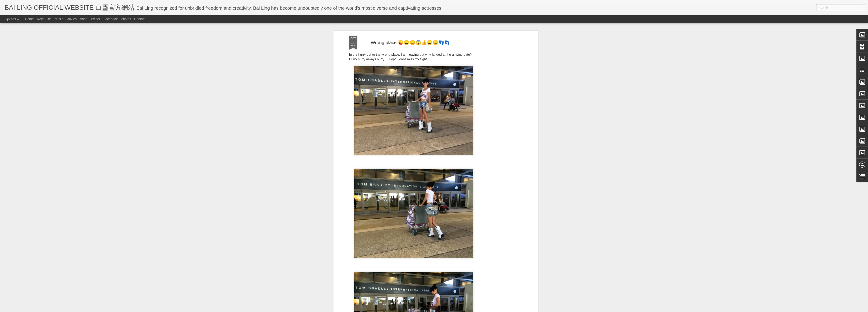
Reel (40, 19)
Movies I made (77, 19)
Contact (140, 19)
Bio (49, 19)
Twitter (95, 19)
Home (29, 19)
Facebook (110, 19)
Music (59, 19)
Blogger (463, 309)
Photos (126, 19)
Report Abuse (476, 309)
